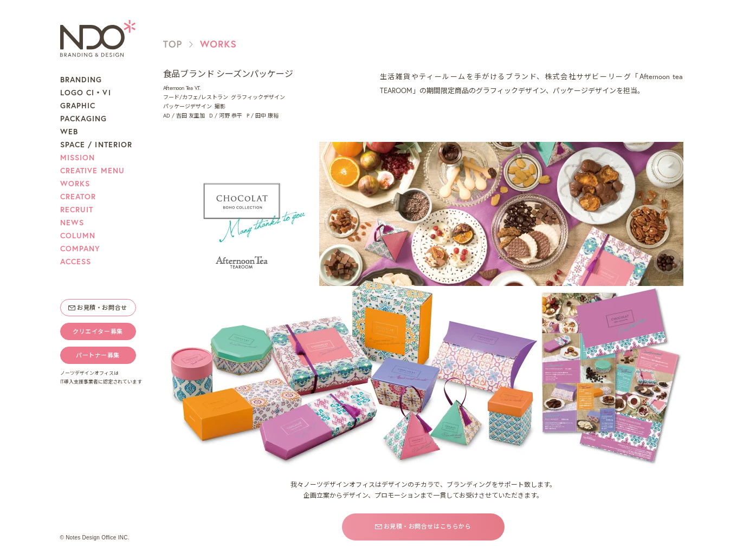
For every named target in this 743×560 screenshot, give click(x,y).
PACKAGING (84, 119)
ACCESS (76, 262)
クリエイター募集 (98, 331)
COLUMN (78, 236)
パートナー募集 (98, 355)
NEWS (72, 223)
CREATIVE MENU (93, 171)
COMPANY (80, 249)
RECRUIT (77, 210)
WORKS (75, 184)
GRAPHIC (78, 106)
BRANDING (81, 80)
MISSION (78, 158)
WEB (69, 132)
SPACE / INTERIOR (96, 145)
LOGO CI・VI (86, 93)
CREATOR (78, 197)
